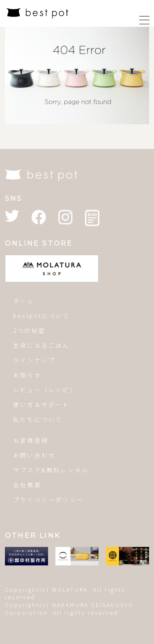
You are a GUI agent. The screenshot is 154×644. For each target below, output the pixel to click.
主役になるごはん (41, 345)
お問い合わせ (34, 455)
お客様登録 (31, 440)
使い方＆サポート (41, 405)
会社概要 (27, 485)
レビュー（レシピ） (45, 390)
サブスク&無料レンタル (51, 470)
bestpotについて (41, 316)
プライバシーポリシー (48, 500)
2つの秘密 (29, 330)
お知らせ (27, 375)
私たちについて (38, 419)
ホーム (24, 301)
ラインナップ (34, 360)
